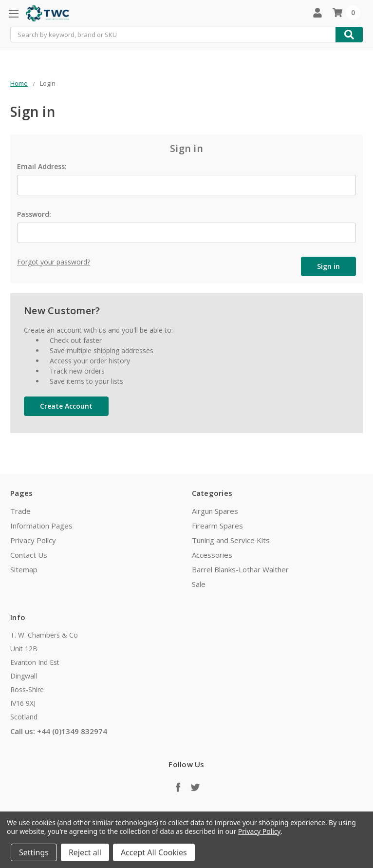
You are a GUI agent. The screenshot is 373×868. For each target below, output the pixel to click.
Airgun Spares (215, 511)
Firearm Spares (217, 526)
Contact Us (29, 555)
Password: (34, 214)
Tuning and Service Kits (231, 540)
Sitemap (24, 569)
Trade (20, 511)
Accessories (212, 555)
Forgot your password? (54, 262)
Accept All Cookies (154, 852)
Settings (34, 852)
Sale (199, 584)
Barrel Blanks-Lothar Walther (240, 569)
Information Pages (41, 526)
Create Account (66, 406)
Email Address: (42, 166)
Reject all (85, 852)
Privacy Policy (33, 540)
